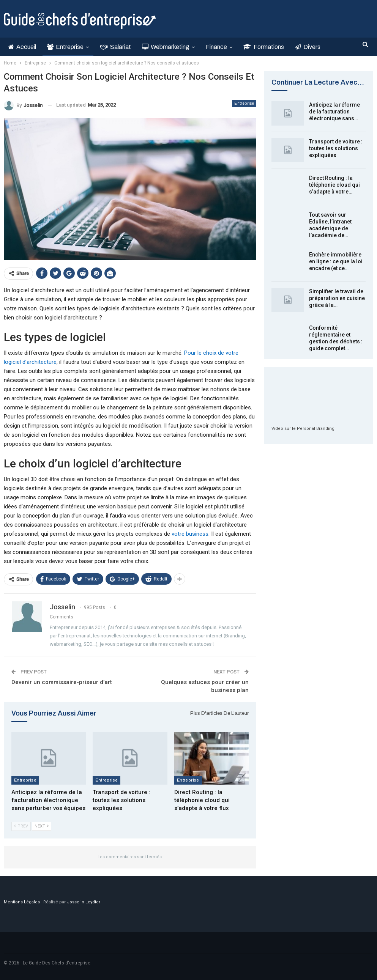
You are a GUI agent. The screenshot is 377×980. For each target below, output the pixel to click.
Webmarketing (166, 47)
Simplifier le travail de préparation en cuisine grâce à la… (337, 298)
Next (42, 826)
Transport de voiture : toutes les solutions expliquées (336, 148)
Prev (21, 826)
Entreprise (65, 47)
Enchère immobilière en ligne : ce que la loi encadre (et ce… (336, 261)
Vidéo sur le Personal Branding (303, 429)
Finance (216, 47)
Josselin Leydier (84, 902)
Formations (264, 47)
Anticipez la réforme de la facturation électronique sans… (334, 112)
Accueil (22, 47)
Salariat (115, 47)
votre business (190, 534)
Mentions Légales (22, 902)
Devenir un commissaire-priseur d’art (62, 682)
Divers (308, 47)
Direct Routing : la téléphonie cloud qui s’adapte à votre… (334, 185)
